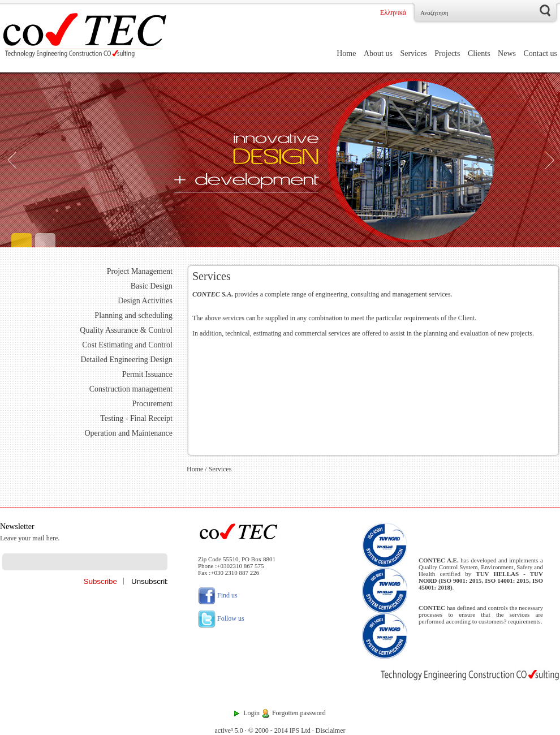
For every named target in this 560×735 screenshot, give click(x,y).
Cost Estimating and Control (127, 345)
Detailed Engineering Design (126, 360)
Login (251, 713)
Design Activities (145, 301)
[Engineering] (280, 160)
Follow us (221, 618)
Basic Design (152, 286)
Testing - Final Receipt (136, 418)
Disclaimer (331, 730)
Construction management (131, 389)
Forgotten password (299, 713)
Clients (479, 53)
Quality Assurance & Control (126, 330)
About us (378, 53)
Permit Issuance (147, 374)
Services (413, 53)
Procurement (152, 404)
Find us (218, 595)
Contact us (541, 53)
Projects (447, 53)
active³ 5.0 (229, 730)
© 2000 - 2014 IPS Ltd (279, 730)
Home (346, 53)
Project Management (140, 271)
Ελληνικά (393, 12)
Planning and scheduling (133, 315)
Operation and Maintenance (129, 433)
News (507, 53)
